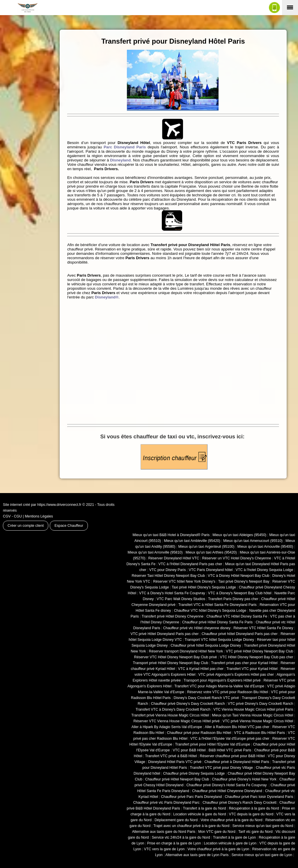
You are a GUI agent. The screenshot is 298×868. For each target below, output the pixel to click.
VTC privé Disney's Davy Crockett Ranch (261, 704)
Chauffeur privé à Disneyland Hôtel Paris (237, 762)
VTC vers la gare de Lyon (164, 849)
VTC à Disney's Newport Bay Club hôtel (240, 593)
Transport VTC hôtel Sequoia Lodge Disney (219, 640)
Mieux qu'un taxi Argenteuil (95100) (206, 547)
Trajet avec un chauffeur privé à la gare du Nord (191, 826)
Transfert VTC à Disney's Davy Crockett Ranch (173, 709)
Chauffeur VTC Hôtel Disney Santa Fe (237, 616)
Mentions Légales (39, 516)
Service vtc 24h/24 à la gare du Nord (181, 837)
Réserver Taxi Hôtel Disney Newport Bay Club (168, 576)
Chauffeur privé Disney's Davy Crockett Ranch (188, 704)
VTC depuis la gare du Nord (251, 814)
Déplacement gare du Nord (176, 820)
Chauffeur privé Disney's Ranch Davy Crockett (240, 803)
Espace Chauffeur (69, 526)
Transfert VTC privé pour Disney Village (221, 768)
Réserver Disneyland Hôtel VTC (174, 558)
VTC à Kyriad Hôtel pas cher (201, 669)
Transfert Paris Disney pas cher (233, 599)
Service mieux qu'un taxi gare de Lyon (262, 855)
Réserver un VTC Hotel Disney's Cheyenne (237, 558)
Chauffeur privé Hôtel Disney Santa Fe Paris (218, 622)
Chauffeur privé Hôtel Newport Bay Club (177, 779)
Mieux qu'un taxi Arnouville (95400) (265, 547)
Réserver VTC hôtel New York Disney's (184, 581)
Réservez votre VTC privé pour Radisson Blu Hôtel (228, 692)
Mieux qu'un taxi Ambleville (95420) (192, 541)
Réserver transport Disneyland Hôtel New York (186, 651)
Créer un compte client (26, 526)
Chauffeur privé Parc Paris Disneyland (191, 797)
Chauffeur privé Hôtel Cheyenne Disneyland (227, 791)
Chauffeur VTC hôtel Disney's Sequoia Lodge (210, 611)
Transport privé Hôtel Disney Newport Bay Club (170, 663)
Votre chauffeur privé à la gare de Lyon (218, 849)
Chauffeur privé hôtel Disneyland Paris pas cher (240, 634)
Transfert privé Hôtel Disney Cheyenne (173, 616)
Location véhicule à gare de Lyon (230, 843)
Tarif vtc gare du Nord (256, 832)
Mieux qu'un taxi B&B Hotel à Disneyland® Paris (171, 535)
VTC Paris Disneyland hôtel (211, 570)
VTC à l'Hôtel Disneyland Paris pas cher (190, 564)
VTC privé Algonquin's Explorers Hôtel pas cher (236, 675)
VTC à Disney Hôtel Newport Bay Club (238, 576)
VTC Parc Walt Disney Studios (181, 599)
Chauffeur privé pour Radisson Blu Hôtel (199, 733)
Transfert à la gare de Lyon (234, 837)
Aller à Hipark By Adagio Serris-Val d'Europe (167, 727)
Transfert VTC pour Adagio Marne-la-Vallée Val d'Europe (219, 686)
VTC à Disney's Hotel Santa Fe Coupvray (172, 593)
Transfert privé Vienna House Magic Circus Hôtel (170, 715)
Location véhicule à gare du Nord (199, 814)
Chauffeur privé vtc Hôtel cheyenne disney (197, 628)
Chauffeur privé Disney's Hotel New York (244, 779)
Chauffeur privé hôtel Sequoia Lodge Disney (206, 645)
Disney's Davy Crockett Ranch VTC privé (206, 698)
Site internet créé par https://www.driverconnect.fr (42, 505)
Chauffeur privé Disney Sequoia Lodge (194, 773)
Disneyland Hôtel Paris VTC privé (175, 762)
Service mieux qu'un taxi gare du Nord (263, 826)
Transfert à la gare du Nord (205, 808)
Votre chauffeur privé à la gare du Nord (232, 820)
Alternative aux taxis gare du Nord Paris (164, 832)
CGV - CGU (12, 516)
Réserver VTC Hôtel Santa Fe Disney (263, 628)
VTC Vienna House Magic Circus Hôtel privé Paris (253, 709)
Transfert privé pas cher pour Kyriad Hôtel (244, 663)
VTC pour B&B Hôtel (189, 750)
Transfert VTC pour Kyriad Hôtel (252, 669)
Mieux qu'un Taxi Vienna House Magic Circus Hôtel (252, 715)
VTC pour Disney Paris (168, 570)
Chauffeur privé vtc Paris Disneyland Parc (166, 803)
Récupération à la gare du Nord (254, 808)
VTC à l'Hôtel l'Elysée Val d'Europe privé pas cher (230, 739)
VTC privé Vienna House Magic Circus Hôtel (258, 721)
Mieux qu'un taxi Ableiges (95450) (239, 535)
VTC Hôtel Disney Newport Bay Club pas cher (257, 657)
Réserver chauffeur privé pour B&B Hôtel (232, 756)
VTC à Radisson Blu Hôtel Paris (259, 733)
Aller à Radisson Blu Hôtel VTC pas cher (237, 727)
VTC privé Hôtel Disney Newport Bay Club (259, 651)
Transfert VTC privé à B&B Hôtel (171, 756)
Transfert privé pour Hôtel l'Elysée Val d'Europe (212, 744)
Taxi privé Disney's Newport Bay (244, 581)
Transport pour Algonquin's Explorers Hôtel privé (222, 680)
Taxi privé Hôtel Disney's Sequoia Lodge (204, 587)
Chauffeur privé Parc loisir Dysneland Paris (259, 797)
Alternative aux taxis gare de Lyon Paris (197, 855)
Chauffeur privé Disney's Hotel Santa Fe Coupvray (227, 785)
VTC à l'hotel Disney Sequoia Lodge (264, 570)
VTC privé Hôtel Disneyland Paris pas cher (165, 634)
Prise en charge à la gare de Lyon (174, 843)
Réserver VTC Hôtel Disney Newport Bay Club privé (176, 657)
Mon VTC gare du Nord (217, 832)
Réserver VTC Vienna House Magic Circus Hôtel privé (177, 721)
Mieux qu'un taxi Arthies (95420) (211, 552)
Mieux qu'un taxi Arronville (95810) (155, 552)
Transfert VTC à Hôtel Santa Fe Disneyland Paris (218, 605)
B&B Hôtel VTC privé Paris (230, 750)
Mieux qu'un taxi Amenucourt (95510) (253, 541)
